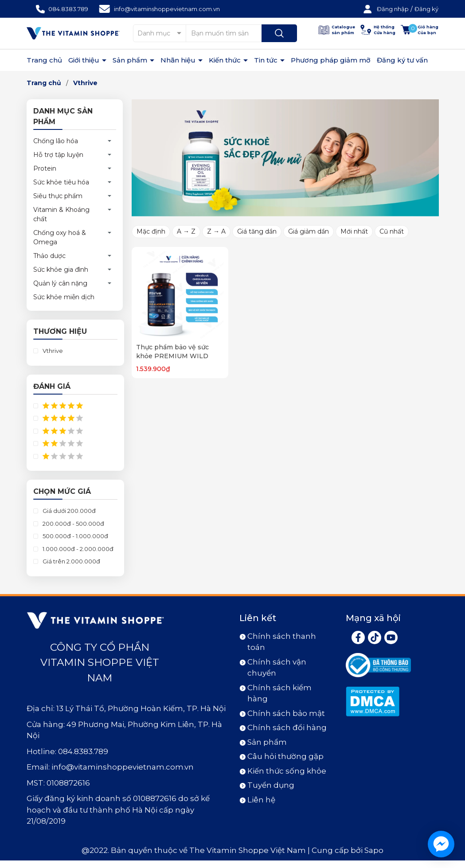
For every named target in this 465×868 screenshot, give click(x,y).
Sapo (374, 850)
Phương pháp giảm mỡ (331, 60)
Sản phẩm (131, 60)
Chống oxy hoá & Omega (60, 237)
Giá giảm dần (309, 231)
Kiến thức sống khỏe (287, 771)
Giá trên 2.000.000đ (71, 561)
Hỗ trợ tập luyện (58, 155)
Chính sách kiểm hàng (279, 693)
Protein (45, 168)
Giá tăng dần (257, 231)
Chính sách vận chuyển (277, 668)
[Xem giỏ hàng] (420, 30)
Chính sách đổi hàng (287, 727)
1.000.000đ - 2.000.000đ (77, 549)
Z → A (216, 231)
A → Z (186, 231)
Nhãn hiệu (179, 60)
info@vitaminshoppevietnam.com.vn (167, 9)
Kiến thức (226, 60)
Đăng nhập (393, 9)
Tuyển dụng (271, 785)
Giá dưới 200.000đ (68, 511)
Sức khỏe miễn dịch (64, 297)
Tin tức (267, 60)
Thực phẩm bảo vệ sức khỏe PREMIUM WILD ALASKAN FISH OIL (172, 356)
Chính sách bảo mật (286, 713)
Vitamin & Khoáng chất (61, 214)
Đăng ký (426, 9)
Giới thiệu (85, 60)
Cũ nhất (392, 231)
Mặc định (151, 231)
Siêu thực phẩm (58, 196)
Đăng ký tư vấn (402, 60)
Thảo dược (49, 256)
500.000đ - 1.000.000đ (75, 536)
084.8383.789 (68, 9)
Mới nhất (354, 231)
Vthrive (52, 351)
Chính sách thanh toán (282, 642)
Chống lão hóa (56, 141)
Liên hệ (261, 800)
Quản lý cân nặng (60, 283)
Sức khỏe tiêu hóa (61, 182)
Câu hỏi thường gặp (285, 756)
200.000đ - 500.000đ (73, 524)
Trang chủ (44, 60)
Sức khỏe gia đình (61, 270)
